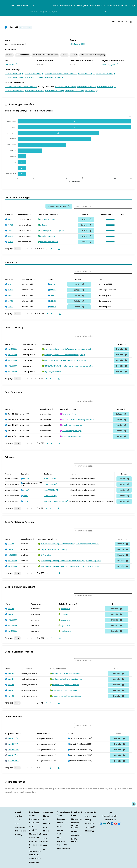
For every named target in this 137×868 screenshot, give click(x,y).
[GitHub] (109, 823)
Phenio (46, 831)
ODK (59, 838)
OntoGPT (61, 841)
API (32, 826)
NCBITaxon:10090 (77, 44)
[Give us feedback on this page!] (134, 804)
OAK (59, 834)
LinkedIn (90, 823)
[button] (110, 219)
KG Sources (34, 862)
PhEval (60, 823)
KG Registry (76, 835)
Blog (88, 820)
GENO (46, 842)
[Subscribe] (101, 823)
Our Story (19, 816)
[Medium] (105, 823)
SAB (17, 823)
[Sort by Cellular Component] (78, 604)
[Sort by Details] (89, 214)
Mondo (46, 816)
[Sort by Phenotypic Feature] (57, 214)
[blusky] (119, 823)
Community (129, 6)
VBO (45, 838)
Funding (19, 834)
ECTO (46, 849)
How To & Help (36, 841)
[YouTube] (115, 823)
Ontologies (82, 6)
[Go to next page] (46, 249)
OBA (45, 834)
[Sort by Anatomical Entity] (78, 409)
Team (18, 820)
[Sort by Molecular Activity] (56, 539)
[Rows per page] (17, 249)
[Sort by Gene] (12, 214)
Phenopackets (63, 849)
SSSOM (60, 830)
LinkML (60, 826)
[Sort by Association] (30, 214)
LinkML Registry (75, 840)
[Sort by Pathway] (51, 344)
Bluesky (89, 831)
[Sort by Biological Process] (67, 669)
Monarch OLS (77, 819)
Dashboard (34, 819)
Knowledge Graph (68, 6)
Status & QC (35, 838)
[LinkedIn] (112, 823)
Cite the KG (34, 855)
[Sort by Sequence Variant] (23, 734)
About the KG (35, 859)
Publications (21, 831)
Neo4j (33, 830)
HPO (45, 827)
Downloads (34, 823)
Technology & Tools (98, 6)
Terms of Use (35, 851)
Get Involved (91, 816)
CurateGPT (62, 845)
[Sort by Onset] (127, 214)
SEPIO (46, 846)
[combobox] (68, 12)
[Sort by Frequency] (112, 214)
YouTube (90, 827)
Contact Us (20, 827)
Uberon (46, 820)
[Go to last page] (51, 249)
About (56, 6)
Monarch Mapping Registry (75, 825)
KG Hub (74, 832)
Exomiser (61, 819)
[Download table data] (59, 249)
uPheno (46, 823)
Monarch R (35, 834)
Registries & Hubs (115, 6)
